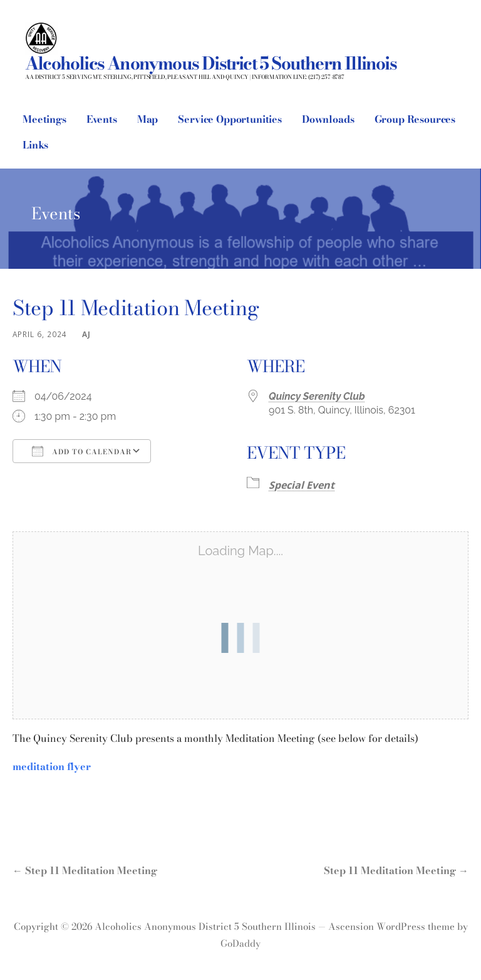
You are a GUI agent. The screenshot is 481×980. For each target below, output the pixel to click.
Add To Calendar (82, 451)
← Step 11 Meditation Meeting (85, 870)
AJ (86, 334)
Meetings (44, 119)
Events (102, 119)
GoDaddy (240, 943)
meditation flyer (52, 766)
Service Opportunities (230, 119)
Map (148, 119)
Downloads (328, 119)
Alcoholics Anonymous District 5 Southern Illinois (211, 63)
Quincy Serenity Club (317, 396)
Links (35, 145)
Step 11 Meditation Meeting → (396, 870)
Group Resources (415, 119)
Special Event (302, 485)
